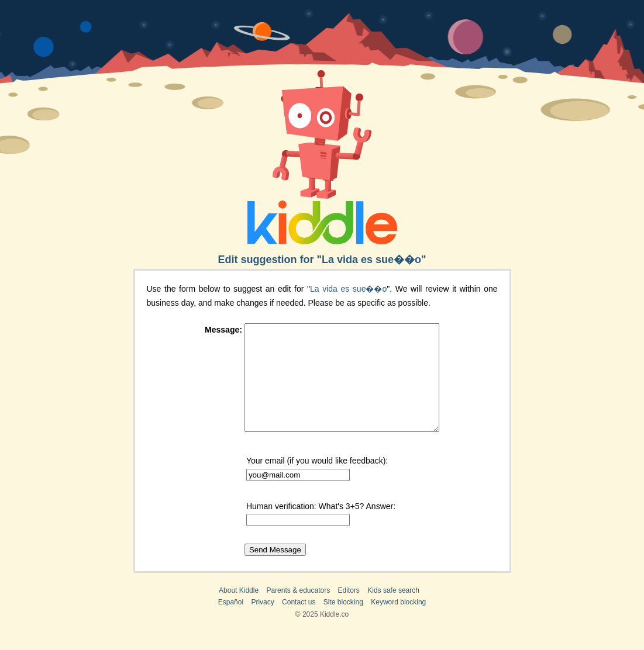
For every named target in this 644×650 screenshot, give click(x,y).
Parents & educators (298, 611)
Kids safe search (393, 611)
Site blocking (343, 623)
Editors (349, 611)
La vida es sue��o (348, 289)
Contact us (299, 623)
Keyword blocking (398, 623)
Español (231, 623)
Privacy (262, 623)
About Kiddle (239, 611)
